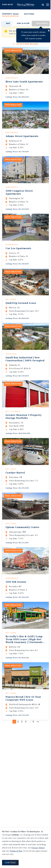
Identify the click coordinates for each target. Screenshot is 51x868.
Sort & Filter (23, 23)
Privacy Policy (38, 848)
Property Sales (10, 14)
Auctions (29, 14)
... (30, 747)
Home (26, 5)
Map (8, 23)
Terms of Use (16, 851)
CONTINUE (10, 863)
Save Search (42, 23)
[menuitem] (10, 14)
